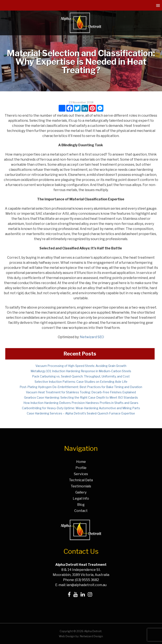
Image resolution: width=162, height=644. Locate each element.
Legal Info (81, 498)
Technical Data (81, 480)
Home (81, 462)
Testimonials (81, 486)
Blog (81, 505)
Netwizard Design (91, 636)
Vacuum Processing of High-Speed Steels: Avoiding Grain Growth (81, 366)
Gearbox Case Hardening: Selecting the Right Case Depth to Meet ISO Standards (81, 397)
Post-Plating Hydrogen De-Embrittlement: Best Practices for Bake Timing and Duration (81, 387)
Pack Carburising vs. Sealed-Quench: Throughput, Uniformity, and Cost (81, 376)
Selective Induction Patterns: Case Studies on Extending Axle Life (81, 382)
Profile (81, 468)
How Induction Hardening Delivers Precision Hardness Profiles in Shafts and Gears (81, 403)
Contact (81, 511)
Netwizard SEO (92, 337)
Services (81, 474)
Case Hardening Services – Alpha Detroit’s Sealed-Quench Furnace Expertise (81, 413)
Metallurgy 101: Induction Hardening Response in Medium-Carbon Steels (81, 371)
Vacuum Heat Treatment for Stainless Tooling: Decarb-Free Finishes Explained (81, 392)
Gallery (81, 492)
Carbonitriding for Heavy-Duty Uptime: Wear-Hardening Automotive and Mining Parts (81, 408)
